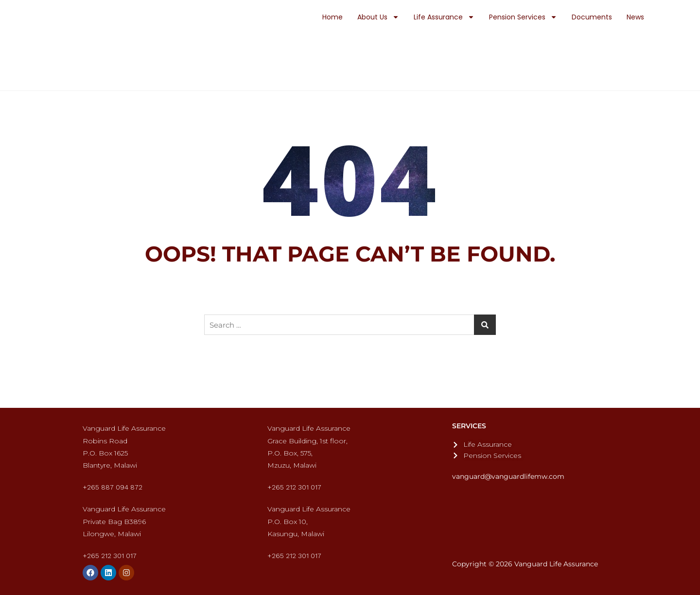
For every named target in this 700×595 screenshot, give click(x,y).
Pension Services (523, 17)
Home (332, 17)
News (635, 17)
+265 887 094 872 (113, 487)
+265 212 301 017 (294, 487)
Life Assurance (444, 17)
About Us (378, 17)
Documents (592, 17)
